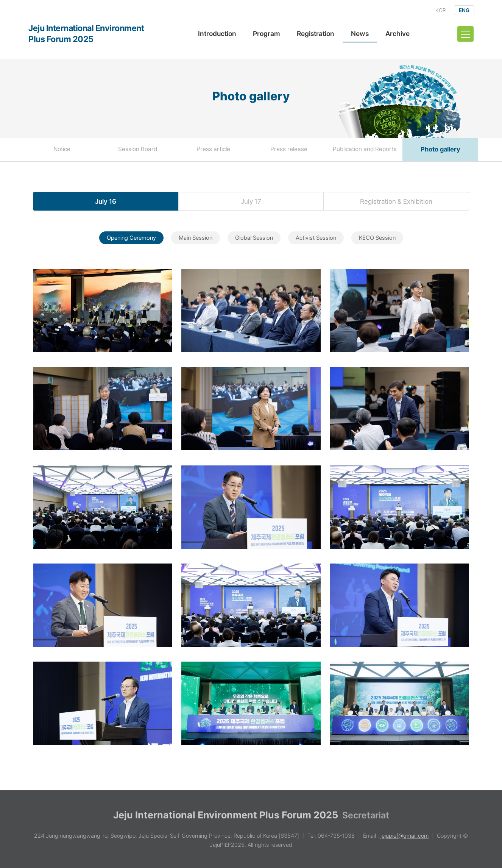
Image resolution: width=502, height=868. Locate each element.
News (360, 34)
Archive (398, 34)
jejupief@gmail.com (405, 836)
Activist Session (316, 238)
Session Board (138, 149)
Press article (213, 149)
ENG (464, 10)
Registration (316, 34)
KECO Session (377, 238)
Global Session (254, 238)
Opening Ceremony (131, 238)
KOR (440, 10)
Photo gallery (440, 149)
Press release (289, 149)
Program (267, 34)
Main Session (196, 238)
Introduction (217, 34)
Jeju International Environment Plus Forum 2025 (86, 34)
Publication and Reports (365, 149)
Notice (62, 149)
